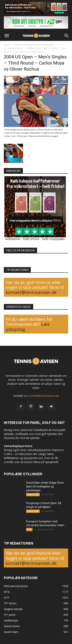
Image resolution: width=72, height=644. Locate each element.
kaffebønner (11, 458)
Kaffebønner (13, 239)
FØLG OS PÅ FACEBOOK (20, 250)
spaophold (51, 462)
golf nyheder (49, 434)
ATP (29, 529)
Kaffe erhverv (31, 239)
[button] (7, 36)
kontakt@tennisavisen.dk (31, 292)
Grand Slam (33, 495)
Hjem (7, 45)
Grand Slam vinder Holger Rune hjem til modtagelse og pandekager (45, 486)
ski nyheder (33, 438)
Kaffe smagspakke (53, 239)
